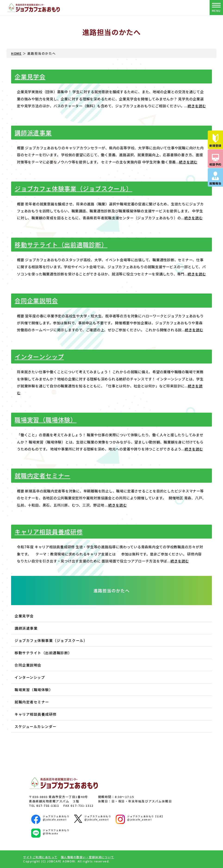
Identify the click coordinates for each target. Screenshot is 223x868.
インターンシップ (39, 356)
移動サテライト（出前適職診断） (61, 244)
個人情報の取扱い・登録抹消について (87, 857)
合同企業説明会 (36, 300)
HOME (16, 53)
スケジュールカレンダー (36, 726)
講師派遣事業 (33, 132)
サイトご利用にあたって (40, 857)
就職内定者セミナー (42, 475)
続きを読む (197, 106)
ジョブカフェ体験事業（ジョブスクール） (73, 188)
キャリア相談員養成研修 (49, 531)
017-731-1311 (48, 806)
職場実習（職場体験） (46, 420)
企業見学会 (30, 76)
